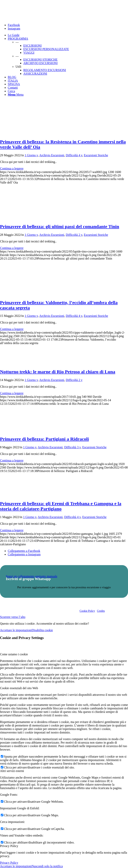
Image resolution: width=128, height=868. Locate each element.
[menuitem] (68, 35)
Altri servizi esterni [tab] (12, 771)
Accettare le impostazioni (16, 630)
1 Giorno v (31, 155)
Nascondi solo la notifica (47, 866)
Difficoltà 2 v (74, 235)
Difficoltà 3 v (73, 447)
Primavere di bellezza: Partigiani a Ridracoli (44, 439)
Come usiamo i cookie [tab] (14, 654)
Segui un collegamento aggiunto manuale (32, 576)
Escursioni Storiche (96, 155)
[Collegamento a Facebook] (14, 25)
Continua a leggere (12, 168)
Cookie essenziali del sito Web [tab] (19, 688)
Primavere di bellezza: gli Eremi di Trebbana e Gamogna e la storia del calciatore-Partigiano (61, 506)
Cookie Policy (87, 611)
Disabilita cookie (42, 630)
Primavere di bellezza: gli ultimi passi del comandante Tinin (60, 226)
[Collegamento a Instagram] (14, 28)
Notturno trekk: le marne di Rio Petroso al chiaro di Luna (58, 372)
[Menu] (16, 95)
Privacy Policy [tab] (9, 846)
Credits (101, 611)
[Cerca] (11, 91)
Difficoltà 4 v (74, 155)
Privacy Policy (9, 863)
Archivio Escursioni (52, 155)
